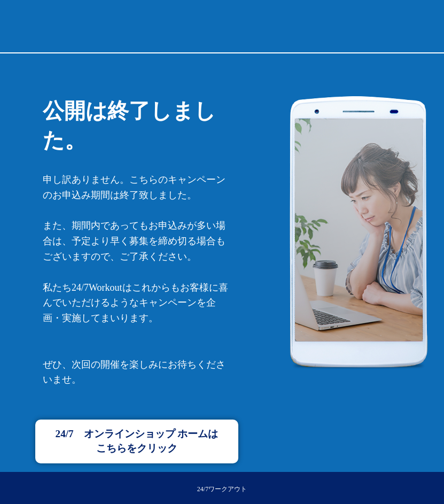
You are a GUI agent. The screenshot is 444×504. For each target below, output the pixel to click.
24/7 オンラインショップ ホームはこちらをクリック (137, 441)
